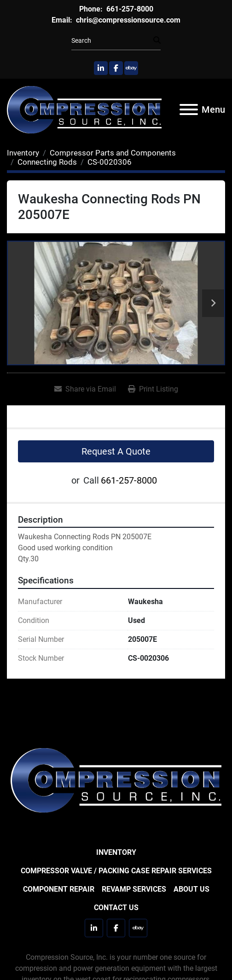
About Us (191, 889)
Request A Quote (116, 451)
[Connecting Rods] (47, 162)
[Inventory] (23, 153)
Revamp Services (134, 889)
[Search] (112, 41)
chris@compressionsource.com (127, 20)
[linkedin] (101, 68)
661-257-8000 (129, 9)
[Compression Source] (116, 780)
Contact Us (116, 908)
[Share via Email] (85, 389)
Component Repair (59, 889)
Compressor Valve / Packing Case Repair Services (116, 871)
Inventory (116, 852)
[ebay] (131, 68)
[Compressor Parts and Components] (113, 153)
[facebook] (116, 68)
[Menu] (189, 110)
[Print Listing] (153, 389)
